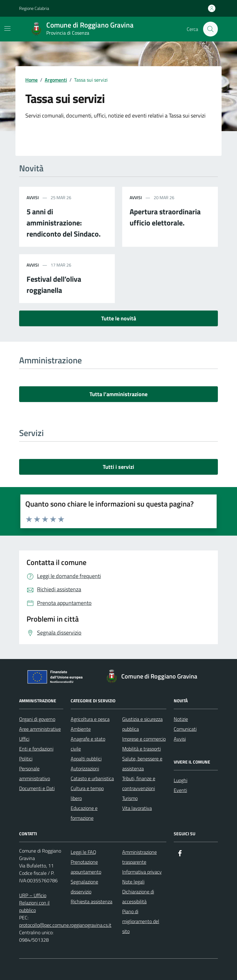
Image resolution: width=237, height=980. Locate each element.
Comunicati (185, 729)
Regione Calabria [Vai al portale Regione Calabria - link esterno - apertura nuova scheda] (34, 8)
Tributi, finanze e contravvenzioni (139, 783)
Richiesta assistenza (91, 901)
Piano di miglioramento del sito (141, 921)
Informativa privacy (142, 872)
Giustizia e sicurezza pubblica (142, 724)
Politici (26, 759)
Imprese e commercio (144, 739)
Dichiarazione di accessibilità (138, 897)
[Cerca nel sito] (210, 29)
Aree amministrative (40, 729)
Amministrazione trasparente (139, 857)
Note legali (133, 882)
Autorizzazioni (85, 768)
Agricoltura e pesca (90, 719)
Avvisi (180, 739)
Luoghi (181, 780)
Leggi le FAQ (83, 852)
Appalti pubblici (86, 759)
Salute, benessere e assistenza (142, 764)
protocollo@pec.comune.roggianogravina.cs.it (65, 925)
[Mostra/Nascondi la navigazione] (7, 28)
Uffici (24, 739)
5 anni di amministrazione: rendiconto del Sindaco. (64, 223)
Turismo (130, 798)
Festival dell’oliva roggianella (54, 285)
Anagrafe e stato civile (88, 744)
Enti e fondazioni (36, 749)
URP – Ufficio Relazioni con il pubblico (34, 903)
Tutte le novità (119, 318)
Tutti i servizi (118, 467)
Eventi (180, 790)
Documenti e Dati (37, 788)
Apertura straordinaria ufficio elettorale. (165, 217)
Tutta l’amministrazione (118, 394)
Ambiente (81, 729)
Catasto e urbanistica (92, 778)
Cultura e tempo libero (87, 793)
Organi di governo (37, 719)
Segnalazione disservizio (84, 887)
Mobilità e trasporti (141, 749)
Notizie (181, 719)
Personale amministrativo (35, 773)
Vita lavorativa (137, 808)
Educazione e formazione (84, 813)
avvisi (33, 197)
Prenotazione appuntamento (86, 867)
